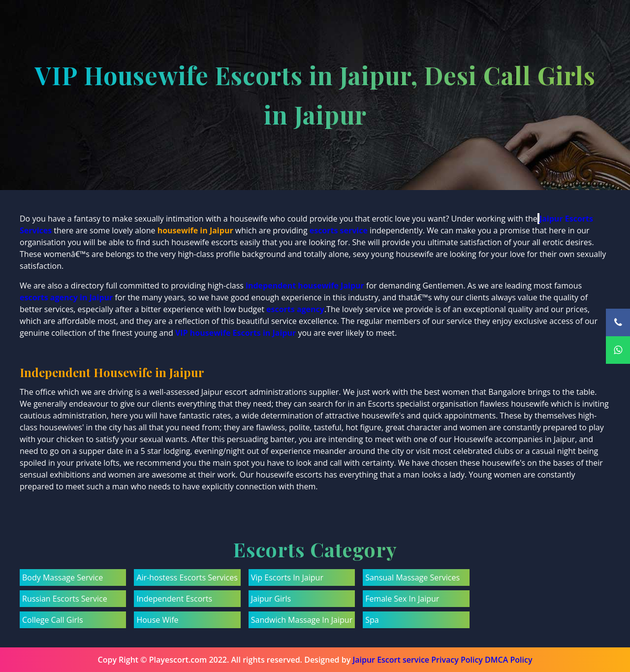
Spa (372, 620)
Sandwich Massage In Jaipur (302, 620)
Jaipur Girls (271, 599)
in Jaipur (279, 333)
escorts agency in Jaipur (66, 297)
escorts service (339, 230)
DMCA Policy (508, 660)
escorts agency (295, 309)
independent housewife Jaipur (305, 286)
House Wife (157, 620)
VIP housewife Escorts (218, 333)
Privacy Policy (457, 660)
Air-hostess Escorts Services (187, 577)
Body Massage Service (63, 577)
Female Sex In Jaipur (402, 599)
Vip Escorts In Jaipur (287, 577)
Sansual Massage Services (412, 577)
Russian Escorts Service (65, 599)
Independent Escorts (174, 599)
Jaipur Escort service (391, 660)
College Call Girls (53, 620)
